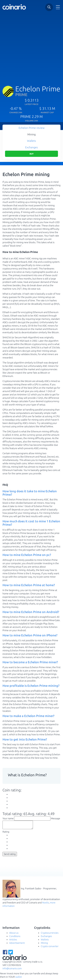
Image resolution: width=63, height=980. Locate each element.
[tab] (32, 493)
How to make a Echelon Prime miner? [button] (28, 716)
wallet (19, 978)
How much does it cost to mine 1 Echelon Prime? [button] (31, 523)
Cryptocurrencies (50, 934)
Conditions (15, 938)
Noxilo (46, 904)
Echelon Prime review (32, 128)
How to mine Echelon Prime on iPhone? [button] (30, 635)
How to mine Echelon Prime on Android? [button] (31, 612)
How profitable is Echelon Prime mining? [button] (31, 686)
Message (56, 818)
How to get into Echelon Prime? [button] (25, 739)
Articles (13, 941)
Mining (32, 134)
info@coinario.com (12, 970)
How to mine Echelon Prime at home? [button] (29, 585)
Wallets (32, 141)
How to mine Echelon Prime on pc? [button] (27, 555)
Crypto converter (50, 948)
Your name (8, 818)
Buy (32, 154)
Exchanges (32, 147)
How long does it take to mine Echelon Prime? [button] (30, 493)
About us (14, 934)
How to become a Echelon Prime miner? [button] (30, 662)
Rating (6, 833)
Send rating (10, 856)
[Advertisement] (32, 46)
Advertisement (17, 944)
